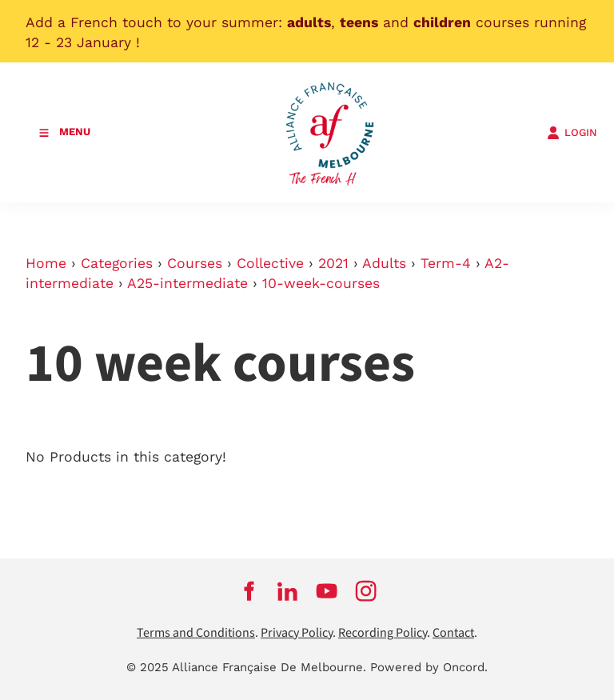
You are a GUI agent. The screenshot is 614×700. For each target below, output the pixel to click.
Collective (270, 263)
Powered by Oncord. (429, 667)
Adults (384, 263)
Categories (117, 263)
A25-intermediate (187, 283)
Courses (195, 263)
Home (46, 263)
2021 (333, 263)
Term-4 (446, 263)
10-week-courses (321, 283)
